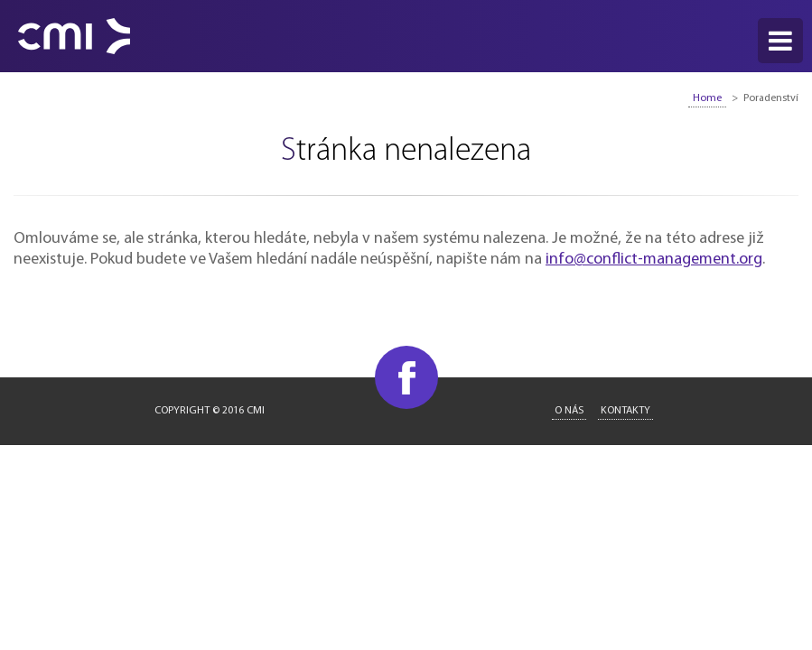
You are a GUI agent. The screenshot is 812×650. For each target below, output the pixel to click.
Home (707, 98)
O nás (569, 411)
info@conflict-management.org (654, 260)
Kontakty (625, 411)
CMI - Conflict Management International (74, 36)
